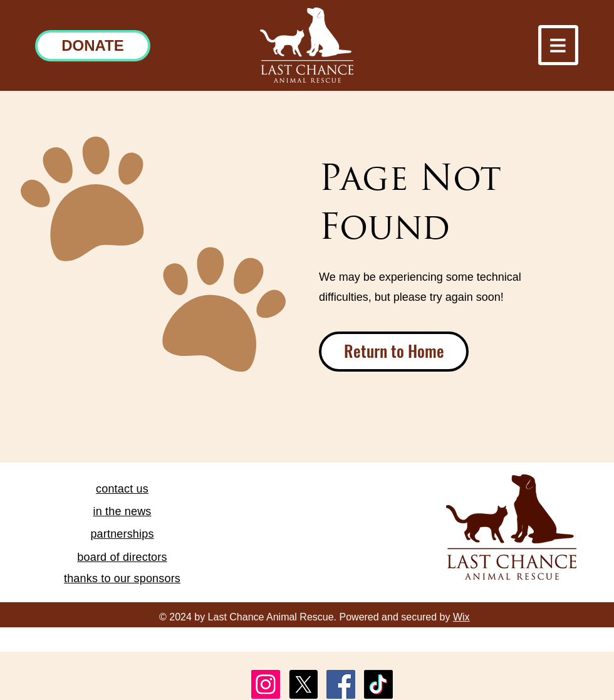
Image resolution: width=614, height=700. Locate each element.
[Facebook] (341, 684)
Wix (461, 617)
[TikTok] (378, 684)
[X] (303, 684)
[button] (558, 45)
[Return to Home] (394, 352)
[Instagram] (266, 684)
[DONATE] (93, 46)
